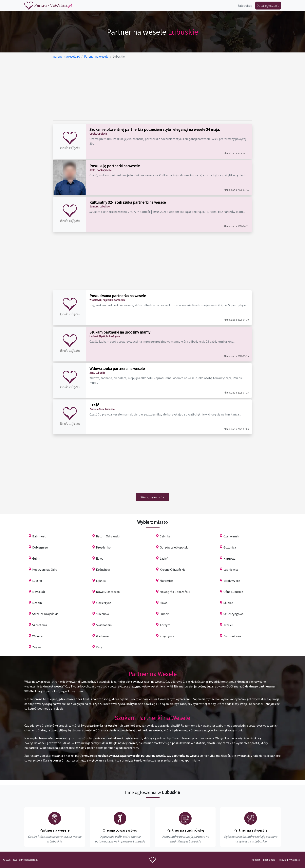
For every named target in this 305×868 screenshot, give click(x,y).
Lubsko (37, 581)
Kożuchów (103, 569)
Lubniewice (231, 569)
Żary (99, 647)
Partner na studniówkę (185, 830)
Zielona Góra (232, 636)
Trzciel (228, 625)
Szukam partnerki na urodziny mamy (120, 332)
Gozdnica (230, 547)
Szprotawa (40, 625)
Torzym (165, 625)
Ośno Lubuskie (233, 592)
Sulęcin (165, 614)
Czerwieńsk (231, 536)
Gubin (36, 558)
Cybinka (165, 536)
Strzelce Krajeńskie (45, 614)
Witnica (37, 636)
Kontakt (256, 860)
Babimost (39, 536)
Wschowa (102, 636)
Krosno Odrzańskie (173, 569)
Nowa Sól (39, 592)
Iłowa (100, 558)
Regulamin (269, 860)
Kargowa (229, 558)
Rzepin (37, 603)
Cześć (94, 405)
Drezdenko (103, 547)
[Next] (152, 497)
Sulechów (102, 614)
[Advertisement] (152, 90)
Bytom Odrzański (108, 536)
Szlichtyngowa (233, 614)
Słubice (228, 603)
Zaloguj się (245, 6)
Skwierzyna (104, 603)
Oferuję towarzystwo (120, 830)
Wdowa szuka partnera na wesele (117, 368)
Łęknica (101, 581)
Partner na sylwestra (250, 830)
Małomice (166, 581)
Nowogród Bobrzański (175, 592)
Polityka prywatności (289, 860)
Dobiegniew (40, 547)
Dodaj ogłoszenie (268, 6)
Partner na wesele (55, 830)
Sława (164, 603)
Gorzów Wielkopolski (174, 547)
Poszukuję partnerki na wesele (115, 166)
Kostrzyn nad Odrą (45, 569)
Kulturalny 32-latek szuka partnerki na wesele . (128, 202)
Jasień (164, 558)
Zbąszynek (167, 636)
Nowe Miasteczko (108, 592)
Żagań (37, 647)
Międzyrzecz (232, 581)
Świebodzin (104, 625)
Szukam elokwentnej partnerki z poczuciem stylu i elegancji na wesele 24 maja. (155, 129)
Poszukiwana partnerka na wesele (118, 296)
